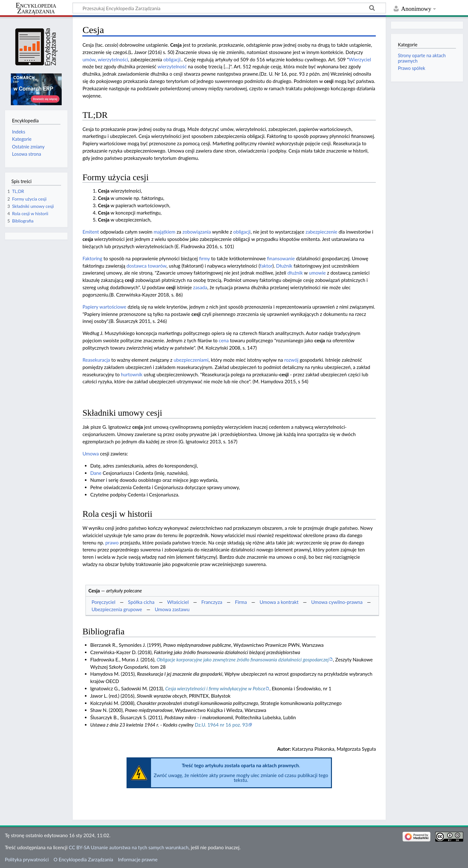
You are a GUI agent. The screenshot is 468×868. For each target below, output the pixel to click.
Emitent (91, 232)
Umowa (90, 454)
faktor (266, 266)
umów (89, 59)
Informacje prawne (138, 859)
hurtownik (132, 374)
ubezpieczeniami (191, 360)
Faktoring (92, 258)
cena (224, 340)
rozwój (291, 360)
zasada (200, 287)
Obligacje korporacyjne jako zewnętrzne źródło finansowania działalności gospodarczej (243, 660)
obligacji (172, 59)
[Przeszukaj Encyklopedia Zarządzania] (229, 8)
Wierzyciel (360, 59)
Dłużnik (284, 266)
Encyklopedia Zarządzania (36, 8)
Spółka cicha (141, 602)
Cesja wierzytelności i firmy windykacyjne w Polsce (215, 688)
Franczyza (212, 602)
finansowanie (281, 258)
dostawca (137, 266)
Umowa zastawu (172, 609)
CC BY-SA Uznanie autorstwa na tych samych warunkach (129, 847)
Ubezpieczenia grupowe (117, 609)
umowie (317, 273)
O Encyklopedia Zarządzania (83, 859)
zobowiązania (197, 232)
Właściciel (178, 602)
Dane (96, 473)
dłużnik (295, 273)
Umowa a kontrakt (279, 602)
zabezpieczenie (321, 232)
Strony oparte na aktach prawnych (422, 58)
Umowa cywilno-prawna (337, 602)
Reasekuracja (96, 360)
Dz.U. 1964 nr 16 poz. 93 (221, 725)
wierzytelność (172, 66)
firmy (204, 258)
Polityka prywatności (27, 859)
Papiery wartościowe (104, 307)
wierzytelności (113, 59)
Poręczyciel (103, 602)
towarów (157, 266)
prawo (112, 543)
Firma (241, 602)
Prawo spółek (411, 68)
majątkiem (164, 232)
